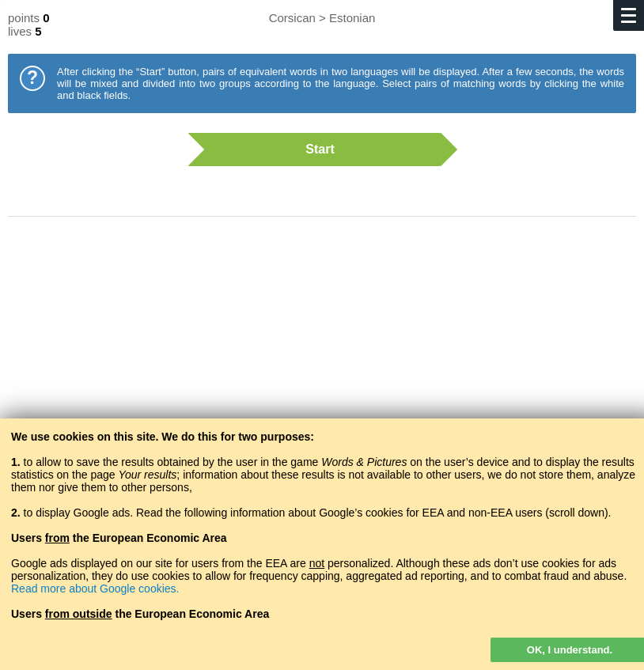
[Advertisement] (322, 356)
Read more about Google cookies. (95, 589)
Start (314, 150)
